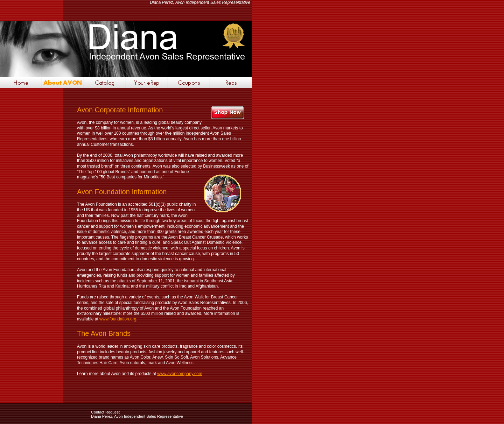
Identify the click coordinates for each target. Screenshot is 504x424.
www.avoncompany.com (180, 374)
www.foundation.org (118, 319)
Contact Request (105, 412)
